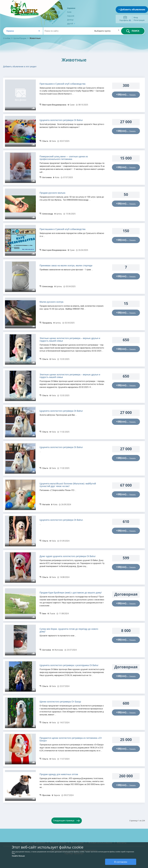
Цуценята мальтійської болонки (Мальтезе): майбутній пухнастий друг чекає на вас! (68, 485)
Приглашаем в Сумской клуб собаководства (62, 84)
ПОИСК (133, 31)
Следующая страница (64, 820)
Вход (136, 17)
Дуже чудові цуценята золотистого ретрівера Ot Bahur (68, 556)
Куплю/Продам (20, 38)
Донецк (70, 20)
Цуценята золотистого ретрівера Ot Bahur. (61, 520)
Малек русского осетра (51, 302)
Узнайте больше (18, 856)
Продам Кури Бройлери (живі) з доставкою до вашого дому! (71, 593)
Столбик (7, 38)
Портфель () (125, 20)
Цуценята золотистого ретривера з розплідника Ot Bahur (69, 665)
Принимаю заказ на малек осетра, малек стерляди (66, 266)
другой (71, 24)
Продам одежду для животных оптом (59, 774)
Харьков (71, 16)
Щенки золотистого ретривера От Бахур (60, 702)
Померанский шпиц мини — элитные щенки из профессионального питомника (64, 158)
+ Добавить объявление (132, 9)
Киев (69, 12)
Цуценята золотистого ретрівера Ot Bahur (61, 120)
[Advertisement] (39, 73)
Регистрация (139, 20)
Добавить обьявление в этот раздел (20, 67)
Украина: (71, 8)
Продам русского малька (52, 193)
